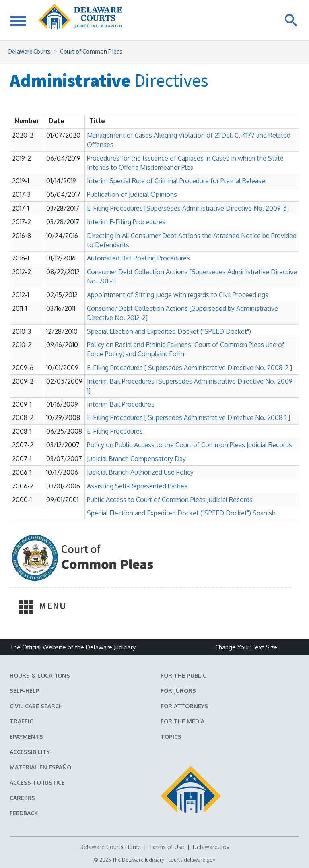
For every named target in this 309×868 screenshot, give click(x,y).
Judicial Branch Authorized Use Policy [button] (140, 472)
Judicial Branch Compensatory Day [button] (136, 459)
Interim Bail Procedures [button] (121, 404)
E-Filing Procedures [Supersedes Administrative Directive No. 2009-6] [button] (188, 208)
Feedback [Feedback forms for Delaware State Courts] (24, 813)
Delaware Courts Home (110, 847)
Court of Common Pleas (91, 51)
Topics (171, 737)
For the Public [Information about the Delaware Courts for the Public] (183, 675)
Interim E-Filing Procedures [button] (126, 222)
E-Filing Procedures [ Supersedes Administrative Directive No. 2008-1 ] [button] (188, 417)
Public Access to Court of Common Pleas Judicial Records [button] (170, 500)
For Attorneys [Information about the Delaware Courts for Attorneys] (184, 706)
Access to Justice (37, 782)
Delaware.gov (211, 847)
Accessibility (30, 752)
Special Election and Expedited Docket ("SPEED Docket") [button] (169, 331)
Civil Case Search (36, 706)
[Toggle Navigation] (18, 20)
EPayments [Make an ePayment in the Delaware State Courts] (26, 737)
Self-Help (25, 691)
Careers (22, 798)
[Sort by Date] (57, 121)
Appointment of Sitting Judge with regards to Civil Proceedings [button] (178, 295)
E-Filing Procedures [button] (115, 431)
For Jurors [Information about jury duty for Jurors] (178, 691)
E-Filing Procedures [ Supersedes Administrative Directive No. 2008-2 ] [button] (190, 368)
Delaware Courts (29, 51)
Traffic (21, 721)
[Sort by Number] (27, 121)
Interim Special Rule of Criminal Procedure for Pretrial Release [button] (176, 181)
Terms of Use (167, 847)
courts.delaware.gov (192, 860)
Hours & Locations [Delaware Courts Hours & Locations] (40, 675)
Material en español (42, 767)
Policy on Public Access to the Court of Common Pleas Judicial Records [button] (190, 445)
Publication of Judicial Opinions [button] (132, 194)
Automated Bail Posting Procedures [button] (138, 258)
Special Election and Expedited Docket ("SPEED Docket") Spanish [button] (181, 513)
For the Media (182, 721)
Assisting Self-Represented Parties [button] (137, 486)
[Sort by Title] (97, 121)
